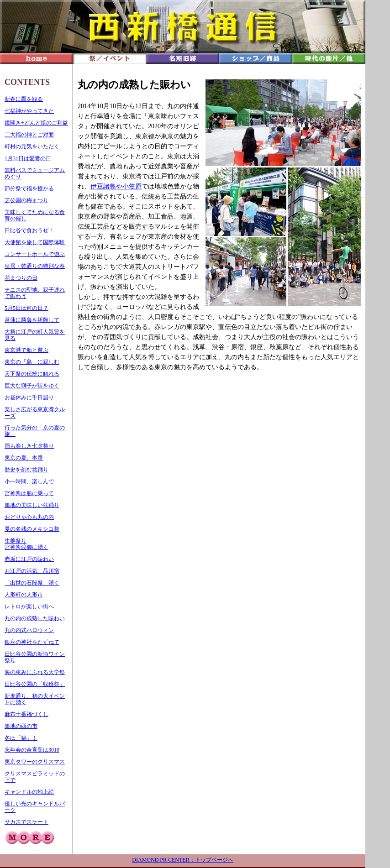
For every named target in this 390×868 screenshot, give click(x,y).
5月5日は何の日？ (26, 308)
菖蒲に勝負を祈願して (32, 320)
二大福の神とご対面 (29, 135)
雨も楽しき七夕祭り (29, 446)
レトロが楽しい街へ (29, 607)
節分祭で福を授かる (29, 188)
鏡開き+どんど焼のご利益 (36, 123)
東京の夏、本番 (24, 458)
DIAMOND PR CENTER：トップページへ (182, 860)
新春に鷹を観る (24, 99)
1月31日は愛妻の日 (28, 158)
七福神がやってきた (29, 111)
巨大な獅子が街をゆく (32, 386)
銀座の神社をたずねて (32, 642)
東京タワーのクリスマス (35, 762)
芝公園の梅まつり (26, 200)
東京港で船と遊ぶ (26, 350)
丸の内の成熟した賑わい (35, 618)
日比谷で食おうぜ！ (29, 230)
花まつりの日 (21, 278)
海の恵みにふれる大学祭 (35, 672)
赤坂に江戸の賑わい (29, 559)
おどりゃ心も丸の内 (29, 517)
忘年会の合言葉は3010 (32, 750)
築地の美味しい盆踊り (32, 505)
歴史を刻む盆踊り (26, 470)
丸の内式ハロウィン (29, 630)
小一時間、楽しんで (29, 481)
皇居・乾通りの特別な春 (35, 266)
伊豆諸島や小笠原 (116, 186)
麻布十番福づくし (26, 714)
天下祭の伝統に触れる (32, 374)
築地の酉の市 (21, 726)
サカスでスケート (26, 822)
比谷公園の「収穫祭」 (37, 684)
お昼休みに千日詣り (29, 397)
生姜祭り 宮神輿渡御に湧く (26, 544)
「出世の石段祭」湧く (32, 583)
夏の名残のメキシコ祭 (32, 529)
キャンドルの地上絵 (29, 792)
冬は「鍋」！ (21, 738)
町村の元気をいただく (32, 146)
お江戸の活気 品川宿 (32, 571)
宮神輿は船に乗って (29, 493)
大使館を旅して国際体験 (35, 242)
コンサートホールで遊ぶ (35, 254)
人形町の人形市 (24, 595)
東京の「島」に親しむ (32, 362)
